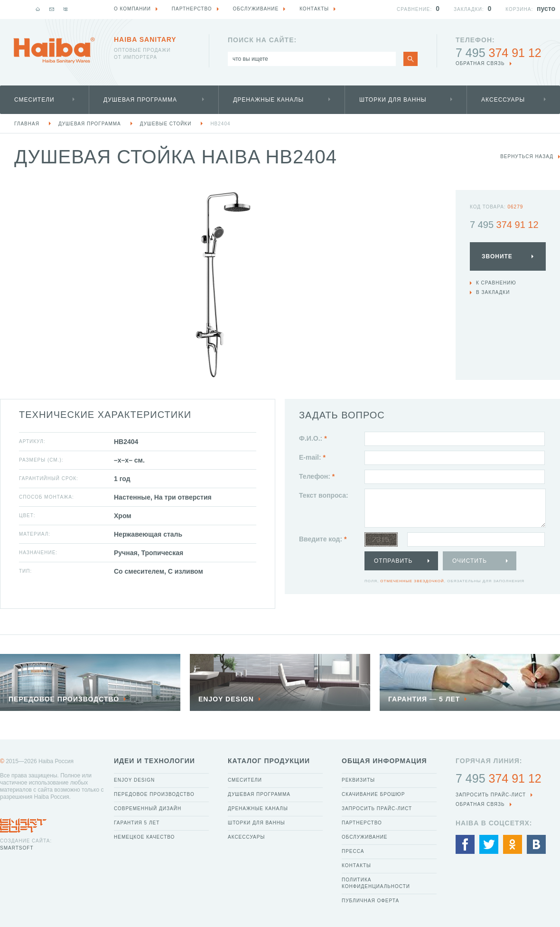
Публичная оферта (370, 901)
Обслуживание (365, 837)
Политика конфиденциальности (376, 883)
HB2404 (220, 124)
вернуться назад (527, 156)
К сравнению (496, 283)
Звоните (497, 256)
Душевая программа (140, 100)
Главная (27, 124)
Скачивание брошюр (373, 794)
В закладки (493, 292)
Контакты (356, 866)
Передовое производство (154, 794)
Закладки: (469, 9)
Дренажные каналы (268, 100)
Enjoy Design (134, 780)
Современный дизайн (148, 809)
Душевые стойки (166, 124)
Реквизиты (358, 780)
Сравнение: (414, 9)
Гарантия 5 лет (137, 823)
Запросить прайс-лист (377, 809)
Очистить (470, 561)
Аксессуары (503, 100)
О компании (132, 9)
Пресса (353, 851)
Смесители (34, 100)
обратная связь (480, 63)
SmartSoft (17, 848)
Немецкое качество (144, 837)
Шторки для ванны (393, 100)
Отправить (393, 561)
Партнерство (362, 823)
